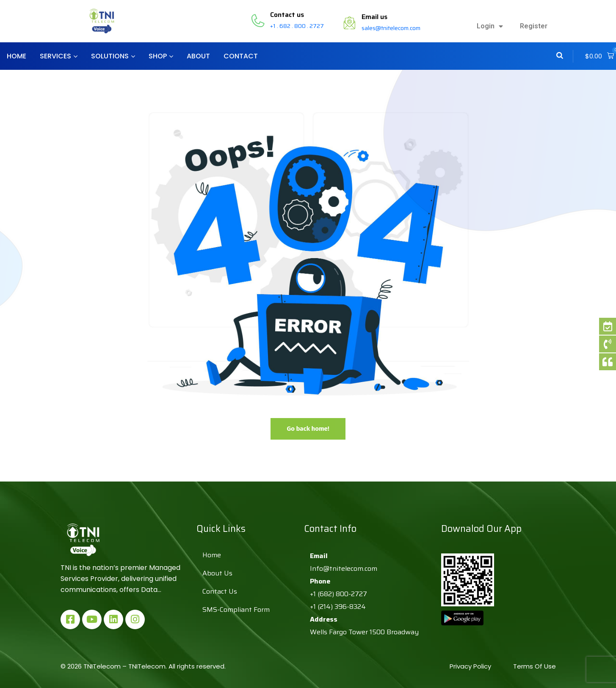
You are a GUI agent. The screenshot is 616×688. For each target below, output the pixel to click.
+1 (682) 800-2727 (338, 594)
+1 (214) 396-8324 (338, 607)
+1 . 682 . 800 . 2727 (297, 26)
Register (534, 26)
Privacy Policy (471, 666)
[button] (599, 56)
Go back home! (308, 429)
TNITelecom (147, 666)
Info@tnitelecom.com (344, 568)
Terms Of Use (535, 666)
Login (490, 26)
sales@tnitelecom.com (391, 28)
